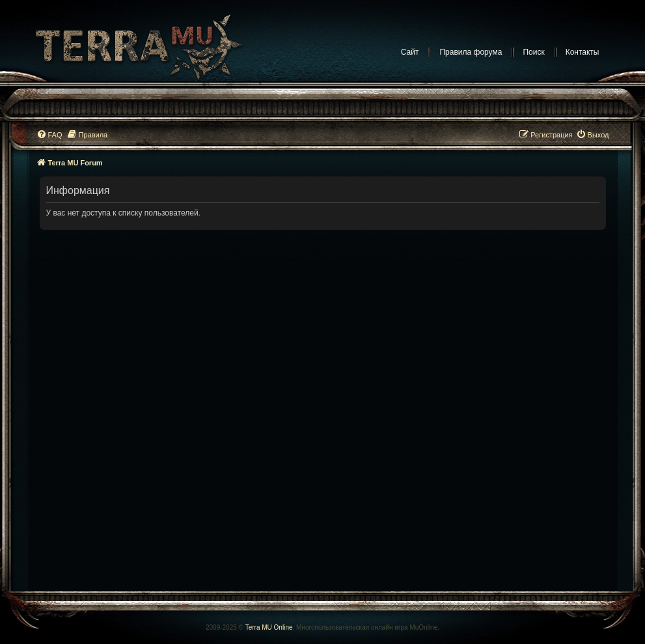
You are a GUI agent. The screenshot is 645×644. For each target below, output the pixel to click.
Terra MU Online (269, 627)
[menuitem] (49, 135)
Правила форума (471, 52)
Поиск (533, 52)
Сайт (410, 52)
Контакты (583, 52)
